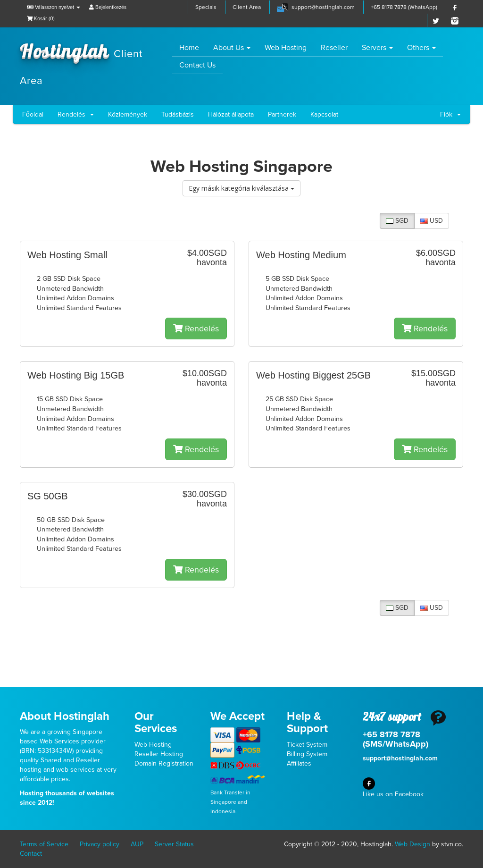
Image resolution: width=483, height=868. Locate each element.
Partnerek (282, 114)
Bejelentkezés (108, 7)
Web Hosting (286, 48)
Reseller (334, 48)
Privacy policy (100, 844)
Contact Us (197, 65)
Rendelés (76, 114)
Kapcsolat (324, 114)
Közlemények (128, 114)
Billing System (307, 754)
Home (193, 47)
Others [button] (421, 48)
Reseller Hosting (159, 754)
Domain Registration (164, 763)
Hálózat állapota (231, 114)
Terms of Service (44, 844)
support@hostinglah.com (323, 7)
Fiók (450, 114)
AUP (137, 844)
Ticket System (307, 745)
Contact (31, 854)
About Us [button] (232, 48)
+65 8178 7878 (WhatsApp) (404, 7)
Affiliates (299, 763)
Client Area (247, 7)
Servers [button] (377, 48)
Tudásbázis (178, 114)
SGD (397, 221)
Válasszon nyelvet (54, 7)
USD (432, 221)
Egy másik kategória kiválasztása (241, 188)
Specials (206, 7)
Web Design (412, 844)
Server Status (174, 844)
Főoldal (33, 114)
